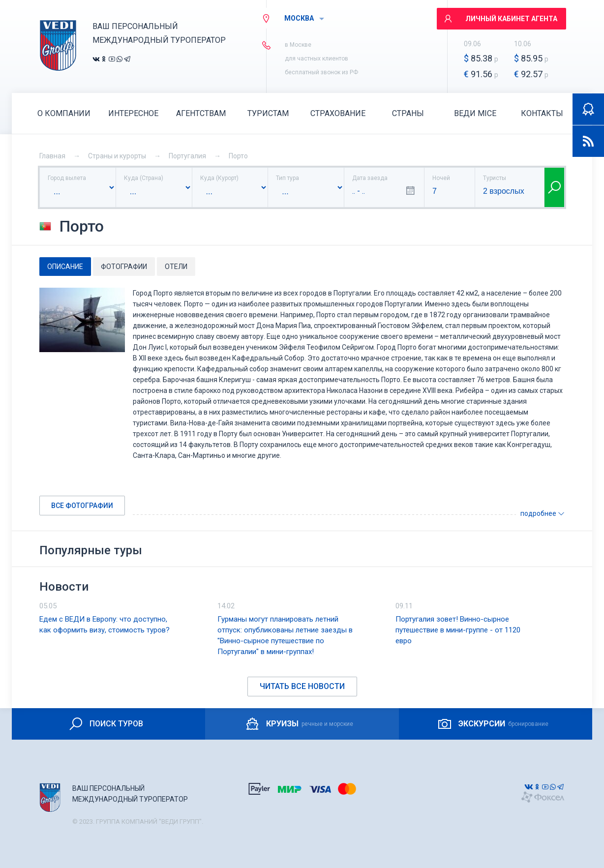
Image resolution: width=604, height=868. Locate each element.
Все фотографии (82, 506)
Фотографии (124, 267)
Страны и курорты (117, 156)
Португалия (187, 156)
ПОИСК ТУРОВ (106, 724)
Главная (52, 156)
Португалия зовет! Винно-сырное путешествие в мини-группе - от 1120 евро (458, 630)
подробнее (543, 513)
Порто (238, 156)
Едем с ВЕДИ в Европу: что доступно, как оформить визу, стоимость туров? (105, 625)
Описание (65, 267)
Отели (176, 267)
